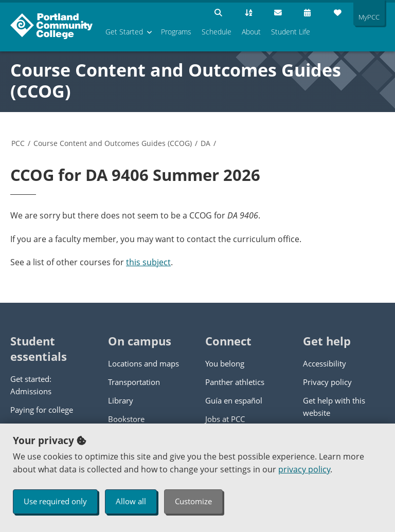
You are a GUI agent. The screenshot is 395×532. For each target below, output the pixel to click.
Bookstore (126, 419)
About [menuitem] (251, 32)
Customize (193, 501)
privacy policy (304, 469)
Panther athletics (235, 382)
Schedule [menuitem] (217, 32)
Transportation (134, 382)
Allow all (131, 501)
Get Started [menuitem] (124, 32)
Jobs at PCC (225, 419)
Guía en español (234, 400)
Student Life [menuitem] (291, 32)
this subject (148, 262)
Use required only (55, 501)
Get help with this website (334, 407)
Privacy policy (327, 382)
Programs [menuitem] (176, 32)
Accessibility (325, 363)
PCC (18, 143)
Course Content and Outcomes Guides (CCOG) (176, 80)
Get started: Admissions (31, 385)
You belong (225, 363)
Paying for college (42, 410)
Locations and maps (143, 363)
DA (205, 143)
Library (121, 400)
